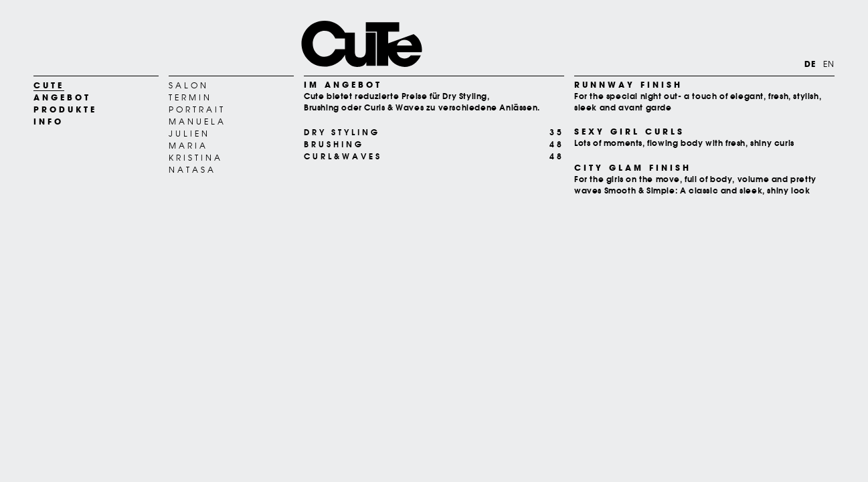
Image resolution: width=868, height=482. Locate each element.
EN (829, 64)
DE (810, 64)
